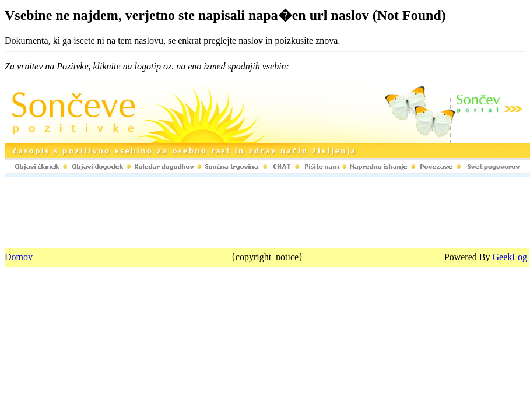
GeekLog (510, 257)
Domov (19, 257)
